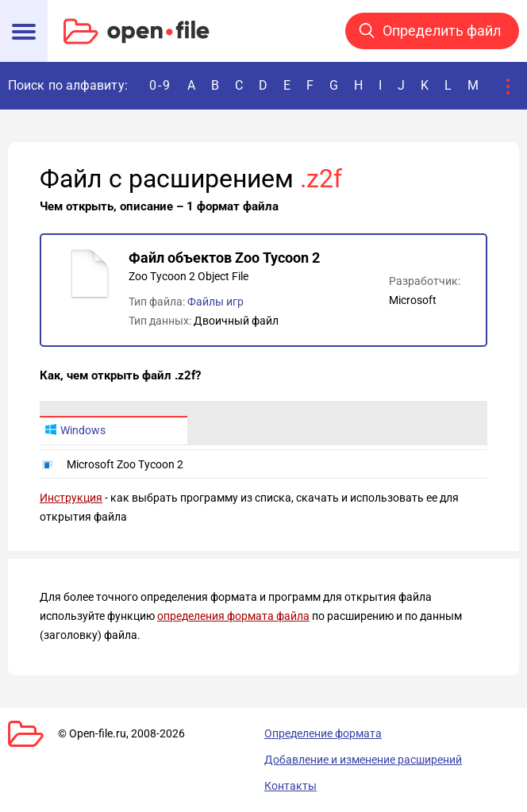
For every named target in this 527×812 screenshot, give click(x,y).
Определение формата (323, 733)
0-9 (160, 85)
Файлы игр (215, 302)
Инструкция (71, 498)
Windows (75, 430)
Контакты (290, 786)
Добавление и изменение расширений (363, 760)
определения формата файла (233, 616)
